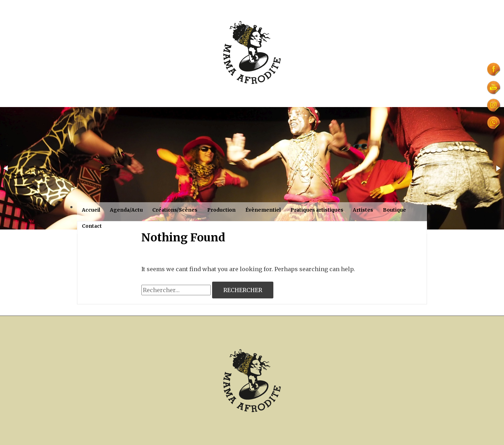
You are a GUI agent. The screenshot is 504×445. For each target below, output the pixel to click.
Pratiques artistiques (317, 210)
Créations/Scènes (175, 210)
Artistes (363, 210)
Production (221, 210)
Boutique (394, 210)
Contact (92, 226)
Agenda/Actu (126, 210)
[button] (6, 168)
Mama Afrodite (251, 441)
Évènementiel (263, 210)
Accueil (91, 210)
